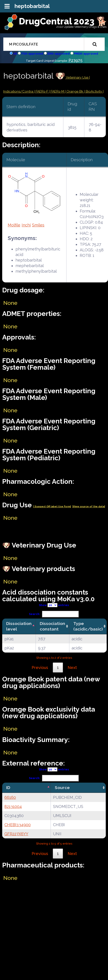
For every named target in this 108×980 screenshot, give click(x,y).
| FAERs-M (57, 91)
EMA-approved (59, 54)
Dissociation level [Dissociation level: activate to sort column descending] (19, 626)
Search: (54, 614)
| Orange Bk (75, 91)
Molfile (14, 225)
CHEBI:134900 (18, 825)
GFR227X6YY (16, 834)
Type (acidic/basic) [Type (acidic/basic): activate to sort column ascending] (88, 626)
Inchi (26, 225)
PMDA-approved (86, 54)
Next (72, 668)
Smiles (38, 225)
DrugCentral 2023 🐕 (63, 21)
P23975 (75, 60)
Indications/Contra (19, 91)
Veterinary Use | (78, 77)
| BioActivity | (94, 91)
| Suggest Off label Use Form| (52, 507)
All (15, 54)
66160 (10, 797)
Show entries (54, 605)
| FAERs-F (42, 91)
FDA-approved (32, 54)
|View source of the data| (89, 507)
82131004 (13, 806)
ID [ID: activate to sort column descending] (8, 788)
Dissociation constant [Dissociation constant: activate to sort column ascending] (52, 626)
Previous (40, 668)
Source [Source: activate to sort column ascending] (62, 788)
